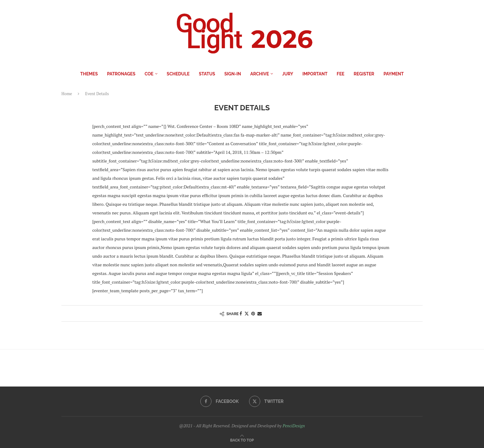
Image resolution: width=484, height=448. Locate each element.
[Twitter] (266, 401)
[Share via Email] (260, 313)
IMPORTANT (315, 74)
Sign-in (233, 74)
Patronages (121, 74)
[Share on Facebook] (241, 313)
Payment (393, 74)
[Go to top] (242, 440)
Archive (260, 74)
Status (207, 74)
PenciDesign (294, 426)
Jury (288, 74)
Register (364, 74)
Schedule (178, 74)
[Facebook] (219, 401)
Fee (341, 74)
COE (149, 74)
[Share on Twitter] (247, 313)
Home (67, 94)
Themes (89, 74)
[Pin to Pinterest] (253, 313)
